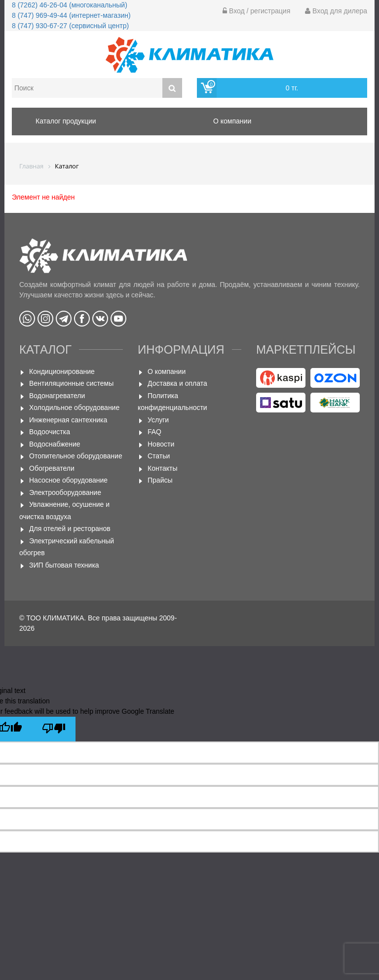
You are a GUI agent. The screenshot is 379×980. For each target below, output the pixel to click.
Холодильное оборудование (74, 408)
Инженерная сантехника (68, 420)
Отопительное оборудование (76, 456)
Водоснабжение (55, 444)
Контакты (162, 468)
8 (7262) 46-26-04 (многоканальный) (70, 5)
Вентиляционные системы (71, 383)
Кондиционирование (62, 371)
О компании (167, 371)
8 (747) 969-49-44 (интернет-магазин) (71, 15)
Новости (161, 444)
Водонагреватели (57, 396)
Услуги (158, 420)
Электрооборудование (65, 492)
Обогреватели (52, 468)
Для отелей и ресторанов (70, 529)
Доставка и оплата (177, 383)
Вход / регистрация (256, 11)
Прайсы (160, 480)
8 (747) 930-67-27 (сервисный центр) (70, 26)
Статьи (159, 456)
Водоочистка (50, 432)
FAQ (154, 432)
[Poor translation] (54, 729)
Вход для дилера (336, 11)
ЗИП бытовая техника (64, 565)
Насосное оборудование (68, 480)
